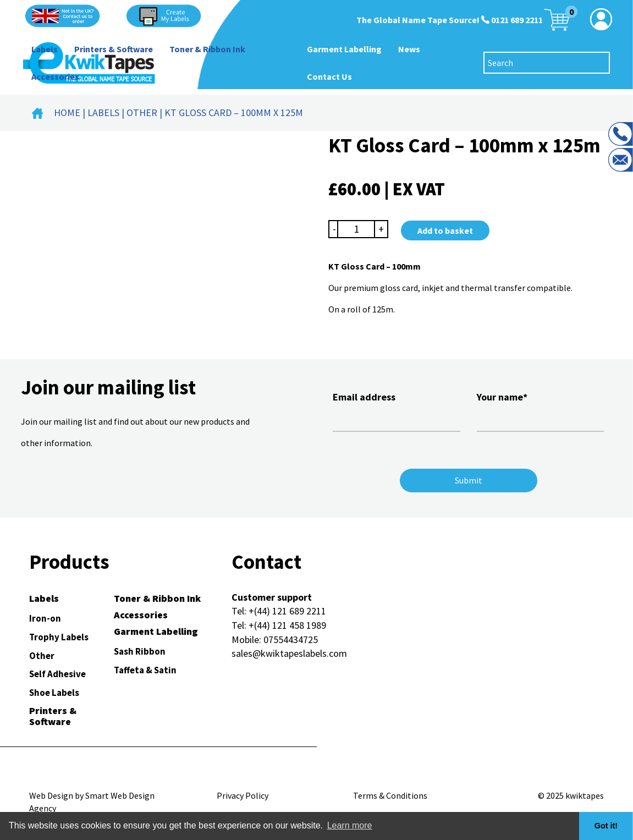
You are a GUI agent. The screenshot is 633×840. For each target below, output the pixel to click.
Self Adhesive (57, 674)
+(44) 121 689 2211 (287, 611)
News (409, 49)
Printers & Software (114, 49)
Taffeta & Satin (145, 670)
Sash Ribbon (140, 651)
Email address (396, 410)
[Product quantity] (356, 229)
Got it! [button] (606, 826)
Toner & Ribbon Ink (207, 49)
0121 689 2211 (517, 20)
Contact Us (329, 76)
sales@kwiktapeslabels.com (289, 653)
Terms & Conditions (390, 795)
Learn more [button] (350, 825)
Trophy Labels (59, 637)
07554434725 (291, 639)
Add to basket (445, 230)
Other (142, 112)
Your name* (540, 410)
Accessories (55, 76)
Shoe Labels (54, 693)
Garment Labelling (344, 49)
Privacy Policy (243, 795)
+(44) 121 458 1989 (287, 625)
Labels (45, 49)
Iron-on (45, 618)
